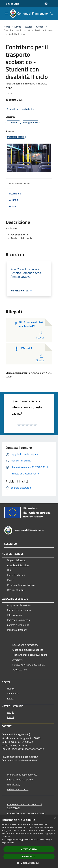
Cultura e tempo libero (19, 610)
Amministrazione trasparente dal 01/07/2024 (24, 806)
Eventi (11, 717)
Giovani (40, 27)
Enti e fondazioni (16, 575)
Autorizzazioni (20, 670)
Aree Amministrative (18, 565)
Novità (18, 27)
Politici (11, 580)
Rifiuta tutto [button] (29, 856)
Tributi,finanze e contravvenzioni (30, 655)
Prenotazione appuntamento (22, 775)
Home (7, 27)
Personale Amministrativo (21, 585)
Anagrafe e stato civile (19, 605)
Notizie (11, 689)
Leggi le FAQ (14, 784)
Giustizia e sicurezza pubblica (28, 650)
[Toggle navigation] (6, 13)
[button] (29, 863)
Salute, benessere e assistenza (28, 665)
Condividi (13, 109)
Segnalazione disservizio (20, 780)
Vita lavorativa (15, 615)
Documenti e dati (16, 590)
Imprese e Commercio (18, 620)
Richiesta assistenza (18, 789)
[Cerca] (52, 14)
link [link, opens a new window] (13, 843)
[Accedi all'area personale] (46, 4)
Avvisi (28, 27)
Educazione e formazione (25, 645)
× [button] (55, 818)
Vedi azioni (29, 109)
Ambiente (17, 660)
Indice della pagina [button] (20, 184)
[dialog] (29, 841)
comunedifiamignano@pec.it (23, 757)
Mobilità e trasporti (17, 630)
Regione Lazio (12, 4)
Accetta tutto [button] (29, 849)
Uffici (10, 570)
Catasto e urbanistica (18, 625)
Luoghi (11, 712)
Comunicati (13, 694)
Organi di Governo (17, 560)
